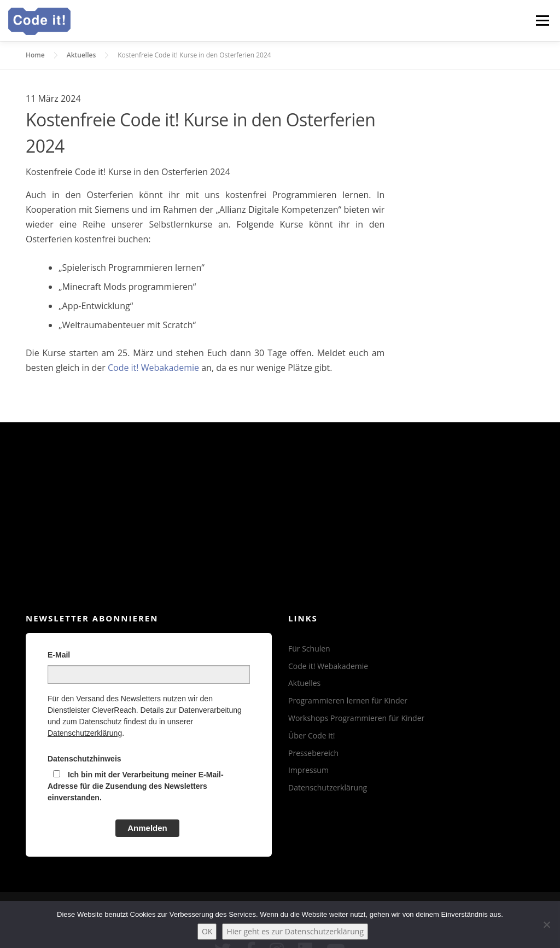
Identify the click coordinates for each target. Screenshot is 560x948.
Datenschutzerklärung (85, 733)
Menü (542, 20)
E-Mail (59, 655)
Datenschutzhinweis (84, 759)
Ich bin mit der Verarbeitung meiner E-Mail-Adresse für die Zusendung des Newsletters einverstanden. (136, 786)
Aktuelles (304, 683)
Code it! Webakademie (153, 368)
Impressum (308, 770)
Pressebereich (313, 753)
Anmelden (147, 828)
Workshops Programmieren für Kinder (356, 718)
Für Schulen (309, 649)
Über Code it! (312, 735)
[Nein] (546, 924)
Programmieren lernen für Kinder (348, 700)
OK (207, 931)
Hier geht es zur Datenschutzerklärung (295, 931)
